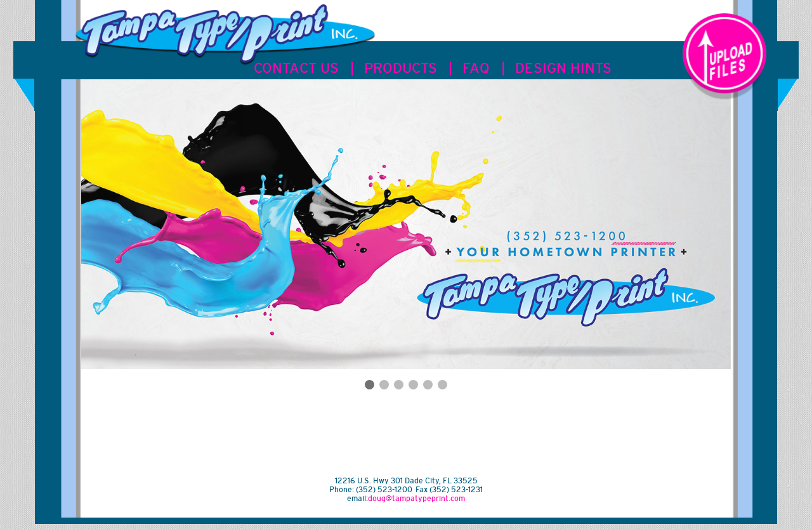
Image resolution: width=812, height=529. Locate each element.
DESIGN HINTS (563, 68)
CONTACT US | (304, 68)
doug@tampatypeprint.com (416, 499)
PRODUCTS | (408, 68)
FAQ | (484, 68)
